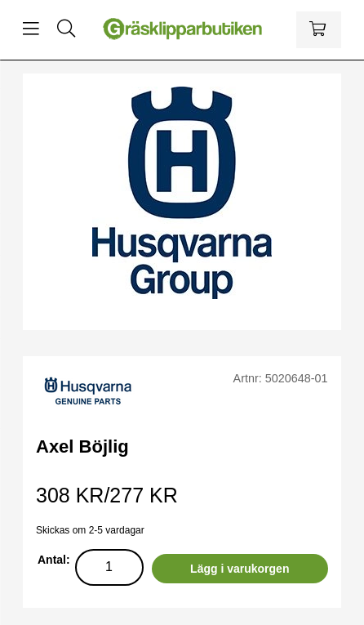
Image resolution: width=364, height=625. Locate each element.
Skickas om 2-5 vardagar (90, 530)
